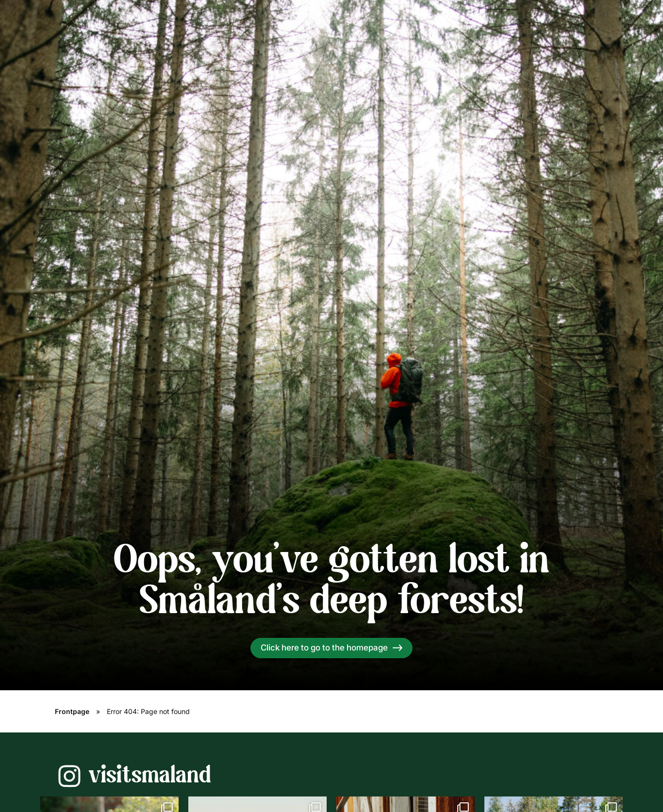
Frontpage (72, 711)
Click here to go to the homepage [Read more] (324, 648)
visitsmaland (150, 776)
